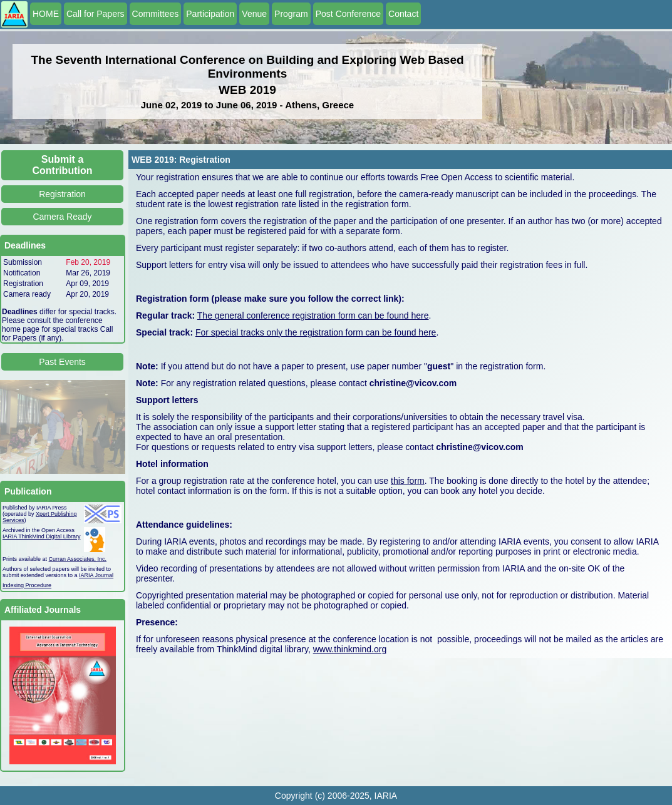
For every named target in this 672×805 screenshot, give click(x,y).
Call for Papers (96, 14)
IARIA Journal (96, 575)
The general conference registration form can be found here (313, 315)
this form (408, 481)
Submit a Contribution (63, 165)
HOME (46, 14)
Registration (62, 194)
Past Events (62, 362)
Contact (403, 14)
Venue (254, 14)
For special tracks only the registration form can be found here (316, 332)
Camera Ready (62, 217)
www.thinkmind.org (350, 649)
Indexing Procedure (27, 585)
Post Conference (348, 14)
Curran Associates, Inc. (78, 559)
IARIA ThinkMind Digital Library (41, 536)
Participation (210, 14)
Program (291, 14)
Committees (156, 14)
